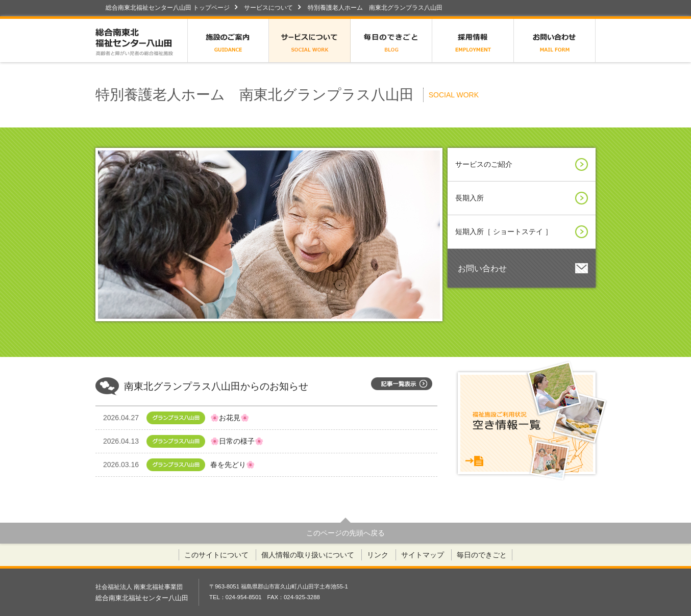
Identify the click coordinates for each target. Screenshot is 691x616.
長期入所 (522, 198)
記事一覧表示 (402, 384)
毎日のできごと (391, 41)
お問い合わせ (555, 41)
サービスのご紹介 (522, 164)
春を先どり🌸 (186, 465)
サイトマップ (423, 555)
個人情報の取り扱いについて (308, 555)
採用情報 (473, 41)
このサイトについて (216, 555)
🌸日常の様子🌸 (186, 441)
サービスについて (268, 8)
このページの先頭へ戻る (345, 533)
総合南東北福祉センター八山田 (141, 41)
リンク (378, 555)
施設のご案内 (228, 41)
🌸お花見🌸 (186, 418)
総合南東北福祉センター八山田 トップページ (168, 8)
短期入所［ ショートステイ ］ (522, 232)
